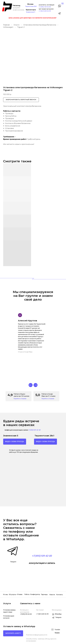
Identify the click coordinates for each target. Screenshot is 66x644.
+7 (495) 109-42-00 (45, 7)
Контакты (60, 595)
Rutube (57, 633)
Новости (52, 595)
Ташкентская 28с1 (31, 6)
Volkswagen (8, 27)
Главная (6, 25)
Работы (27, 594)
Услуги (17, 25)
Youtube (57, 630)
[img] (52, 633)
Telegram (13, 562)
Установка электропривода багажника (40, 25)
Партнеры (44, 594)
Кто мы (6, 594)
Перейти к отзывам (20, 399)
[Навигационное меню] (63, 3)
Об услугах (12, 594)
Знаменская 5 (31, 12)
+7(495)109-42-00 (26, 614)
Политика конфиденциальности (37, 635)
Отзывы (20, 594)
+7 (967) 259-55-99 (45, 11)
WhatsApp (58, 614)
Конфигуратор (35, 594)
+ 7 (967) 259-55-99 (42, 614)
